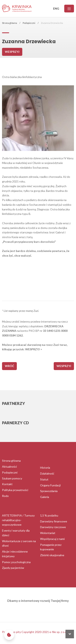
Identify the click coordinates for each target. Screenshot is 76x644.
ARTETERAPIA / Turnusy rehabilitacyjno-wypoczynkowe (18, 520)
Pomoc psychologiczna (16, 562)
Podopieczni (29, 23)
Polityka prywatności (15, 490)
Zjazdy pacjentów (13, 568)
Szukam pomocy (12, 478)
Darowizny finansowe (54, 521)
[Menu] (69, 9)
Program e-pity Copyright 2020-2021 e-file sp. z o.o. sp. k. (38, 632)
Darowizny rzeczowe (53, 527)
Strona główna (10, 23)
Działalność (47, 473)
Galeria (45, 497)
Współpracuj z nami (52, 539)
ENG (56, 8)
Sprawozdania (49, 491)
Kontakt (7, 484)
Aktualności (9, 467)
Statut (44, 479)
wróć (9, 366)
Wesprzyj (12, 52)
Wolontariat (48, 533)
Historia (45, 468)
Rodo (5, 496)
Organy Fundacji (50, 485)
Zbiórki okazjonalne (52, 555)
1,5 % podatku (49, 515)
